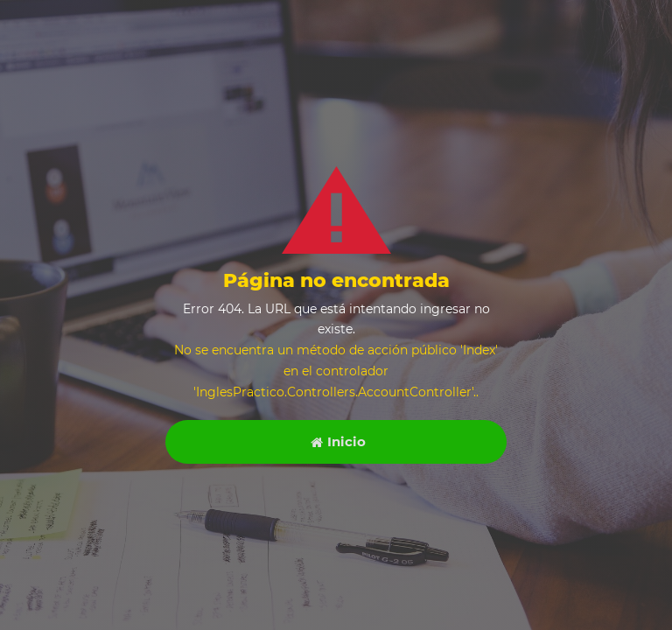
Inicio (338, 441)
